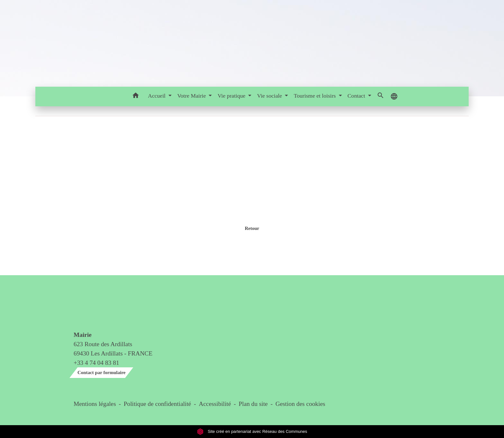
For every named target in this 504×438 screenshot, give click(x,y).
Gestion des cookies (300, 404)
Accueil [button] (157, 96)
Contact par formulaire (101, 372)
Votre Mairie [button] (192, 96)
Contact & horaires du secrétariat (99, 307)
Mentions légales (95, 404)
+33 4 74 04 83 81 (96, 363)
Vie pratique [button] (232, 96)
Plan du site (253, 404)
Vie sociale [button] (270, 96)
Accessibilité (215, 404)
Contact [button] (357, 96)
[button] (135, 96)
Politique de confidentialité (157, 404)
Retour (252, 228)
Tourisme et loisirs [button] (315, 96)
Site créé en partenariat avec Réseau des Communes (252, 431)
